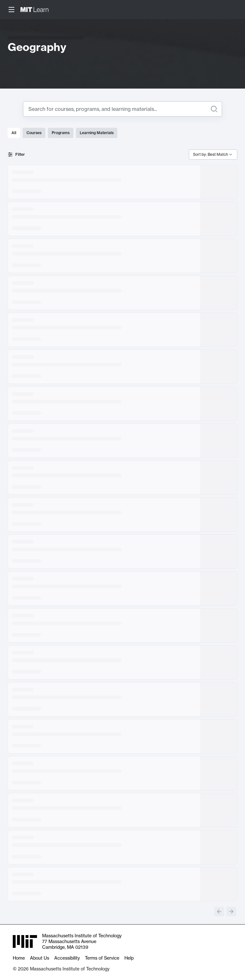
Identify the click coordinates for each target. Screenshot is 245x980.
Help (129, 958)
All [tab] (14, 133)
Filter (16, 154)
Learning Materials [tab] (97, 133)
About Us (40, 958)
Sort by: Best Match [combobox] (211, 154)
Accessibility (67, 958)
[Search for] (117, 109)
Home (19, 958)
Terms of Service (102, 958)
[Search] (214, 109)
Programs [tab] (61, 133)
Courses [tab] (34, 133)
